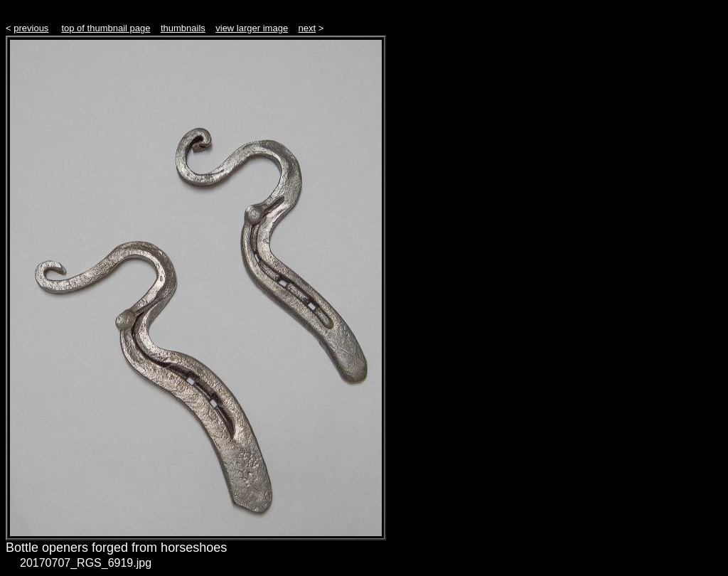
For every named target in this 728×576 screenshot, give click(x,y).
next (307, 28)
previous (31, 28)
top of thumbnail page (106, 28)
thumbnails (183, 28)
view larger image (252, 28)
